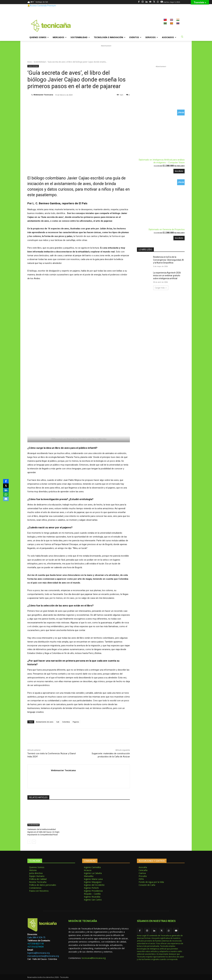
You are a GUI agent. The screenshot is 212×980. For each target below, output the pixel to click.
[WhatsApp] (6, 494)
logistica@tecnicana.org (38, 953)
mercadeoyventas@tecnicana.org (43, 956)
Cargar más (161, 288)
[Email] (6, 499)
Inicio (30, 62)
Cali (58, 722)
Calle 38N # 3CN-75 (36, 937)
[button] (182, 36)
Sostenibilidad (40, 62)
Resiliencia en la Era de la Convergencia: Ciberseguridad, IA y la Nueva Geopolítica (168, 260)
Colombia (66, 722)
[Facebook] (6, 481)
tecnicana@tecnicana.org (94, 958)
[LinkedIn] (6, 490)
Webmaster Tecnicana (43, 95)
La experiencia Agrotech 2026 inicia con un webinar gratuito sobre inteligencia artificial (167, 276)
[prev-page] (29, 842)
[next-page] (34, 842)
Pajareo (76, 722)
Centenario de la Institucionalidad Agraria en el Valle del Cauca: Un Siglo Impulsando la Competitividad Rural (43, 832)
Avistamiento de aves (45, 722)
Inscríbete (179, 171)
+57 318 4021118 (35, 944)
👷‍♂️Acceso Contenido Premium (42, 6)
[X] (6, 486)
